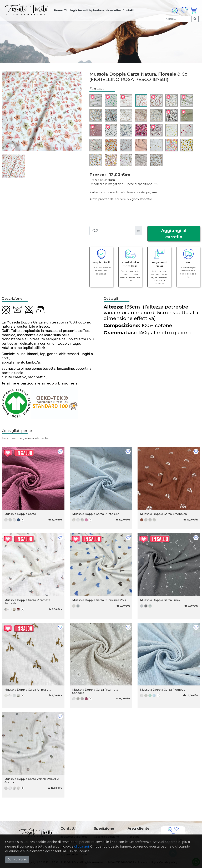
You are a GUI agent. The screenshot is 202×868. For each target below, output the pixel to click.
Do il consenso (17, 859)
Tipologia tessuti (76, 10)
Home (58, 10)
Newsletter (113, 10)
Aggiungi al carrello (174, 234)
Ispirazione (97, 10)
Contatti (128, 10)
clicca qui (82, 847)
